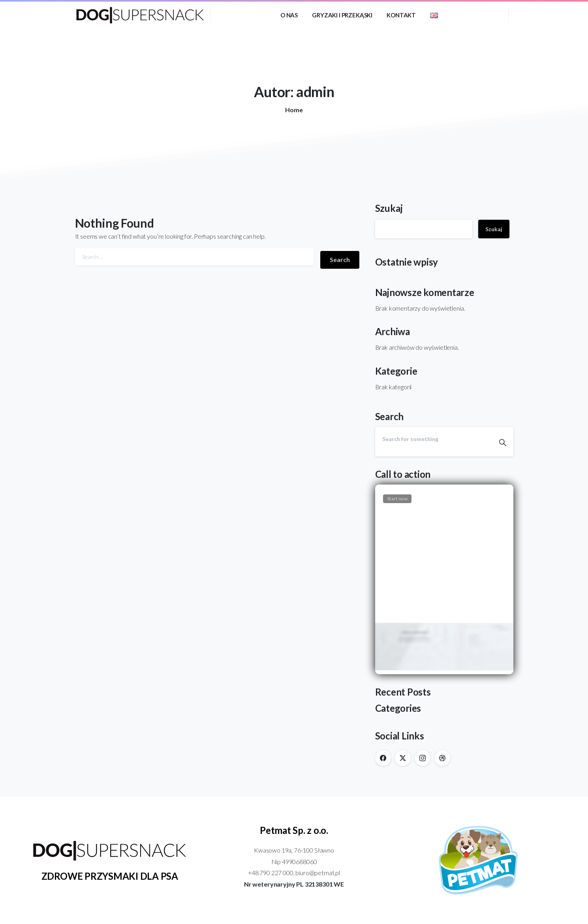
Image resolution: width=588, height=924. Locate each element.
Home (293, 110)
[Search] (434, 439)
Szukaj (389, 208)
